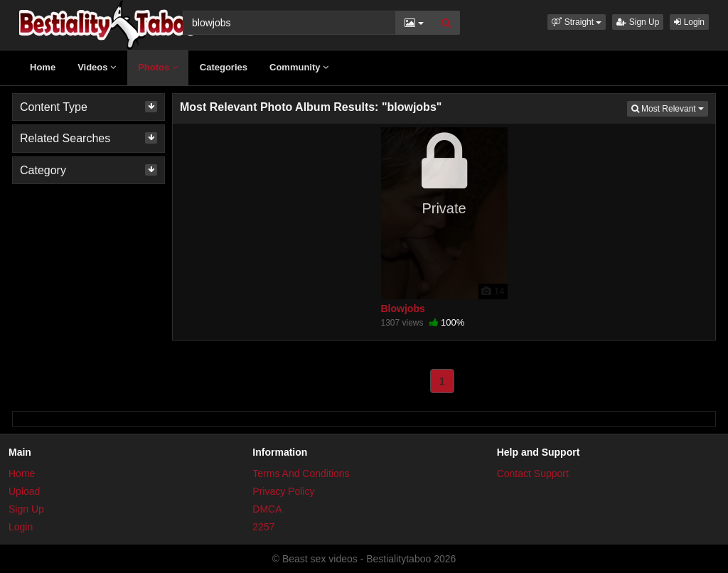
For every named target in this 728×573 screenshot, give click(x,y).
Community (299, 67)
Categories (224, 67)
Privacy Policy (283, 491)
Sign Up (638, 22)
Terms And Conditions (301, 473)
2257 (263, 527)
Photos (158, 67)
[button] (577, 22)
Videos (97, 67)
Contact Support (533, 473)
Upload (24, 491)
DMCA (267, 509)
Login (689, 22)
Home (43, 67)
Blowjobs (403, 309)
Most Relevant (670, 108)
